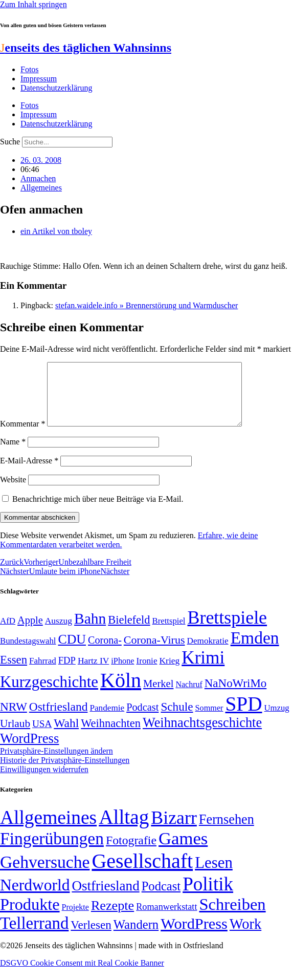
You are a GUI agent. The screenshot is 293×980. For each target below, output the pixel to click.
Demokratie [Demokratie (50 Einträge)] (208, 653)
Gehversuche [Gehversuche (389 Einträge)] (45, 874)
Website (13, 492)
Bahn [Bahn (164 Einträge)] (90, 631)
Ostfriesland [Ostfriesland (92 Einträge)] (59, 719)
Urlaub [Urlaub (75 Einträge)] (15, 736)
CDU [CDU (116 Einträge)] (72, 652)
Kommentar (22, 436)
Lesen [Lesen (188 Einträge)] (214, 875)
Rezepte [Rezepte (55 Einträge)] (112, 918)
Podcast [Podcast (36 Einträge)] (161, 898)
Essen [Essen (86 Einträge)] (14, 672)
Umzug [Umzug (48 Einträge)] (277, 720)
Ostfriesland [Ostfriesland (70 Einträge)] (105, 898)
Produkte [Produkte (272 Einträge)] (30, 917)
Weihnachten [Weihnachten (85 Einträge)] (111, 736)
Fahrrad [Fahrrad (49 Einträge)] (43, 673)
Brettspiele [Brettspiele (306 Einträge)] (228, 630)
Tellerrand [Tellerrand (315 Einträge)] (34, 935)
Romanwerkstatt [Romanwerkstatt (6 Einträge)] (166, 919)
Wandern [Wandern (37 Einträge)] (136, 937)
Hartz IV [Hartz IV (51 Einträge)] (93, 673)
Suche (10, 142)
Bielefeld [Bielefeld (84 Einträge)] (129, 632)
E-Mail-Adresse (29, 473)
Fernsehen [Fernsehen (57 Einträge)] (227, 832)
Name (13, 454)
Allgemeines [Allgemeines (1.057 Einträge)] (48, 830)
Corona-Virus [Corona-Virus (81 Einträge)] (154, 652)
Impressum (39, 79)
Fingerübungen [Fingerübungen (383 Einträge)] (52, 851)
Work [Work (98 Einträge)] (245, 936)
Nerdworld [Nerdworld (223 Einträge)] (35, 897)
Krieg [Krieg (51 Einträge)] (170, 673)
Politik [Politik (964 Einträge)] (208, 896)
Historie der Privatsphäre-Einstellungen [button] (65, 772)
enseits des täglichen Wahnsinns (86, 48)
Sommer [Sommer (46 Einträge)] (209, 720)
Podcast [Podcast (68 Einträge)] (142, 719)
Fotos (30, 69)
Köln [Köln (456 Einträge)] (121, 693)
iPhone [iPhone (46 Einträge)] (122, 673)
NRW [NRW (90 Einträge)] (14, 719)
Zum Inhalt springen (33, 4)
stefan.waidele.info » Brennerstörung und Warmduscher (146, 305)
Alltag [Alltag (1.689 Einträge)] (124, 829)
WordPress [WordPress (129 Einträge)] (29, 751)
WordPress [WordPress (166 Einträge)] (194, 936)
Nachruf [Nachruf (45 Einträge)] (189, 697)
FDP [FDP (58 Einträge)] (67, 673)
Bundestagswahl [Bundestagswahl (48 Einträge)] (28, 653)
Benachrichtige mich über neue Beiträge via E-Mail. (98, 511)
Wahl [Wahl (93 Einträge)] (66, 735)
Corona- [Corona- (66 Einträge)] (105, 652)
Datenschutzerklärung (56, 88)
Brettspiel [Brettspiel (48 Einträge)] (169, 633)
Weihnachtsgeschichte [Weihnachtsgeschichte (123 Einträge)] (202, 735)
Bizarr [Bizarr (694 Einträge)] (174, 830)
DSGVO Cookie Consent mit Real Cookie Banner (82, 975)
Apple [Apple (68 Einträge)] (30, 632)
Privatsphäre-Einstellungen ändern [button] (57, 763)
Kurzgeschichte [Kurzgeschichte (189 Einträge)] (49, 694)
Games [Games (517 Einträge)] (183, 851)
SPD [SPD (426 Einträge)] (244, 716)
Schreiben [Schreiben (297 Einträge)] (232, 917)
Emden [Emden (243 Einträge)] (255, 650)
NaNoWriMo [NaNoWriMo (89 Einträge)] (235, 696)
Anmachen (38, 178)
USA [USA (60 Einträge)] (42, 736)
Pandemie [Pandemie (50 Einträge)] (107, 720)
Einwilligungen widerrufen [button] (44, 782)
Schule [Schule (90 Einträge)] (177, 719)
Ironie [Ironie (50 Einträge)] (146, 673)
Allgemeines (41, 188)
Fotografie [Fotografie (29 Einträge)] (131, 853)
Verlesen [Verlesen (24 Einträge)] (91, 937)
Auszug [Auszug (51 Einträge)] (59, 633)
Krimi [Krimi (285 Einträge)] (203, 670)
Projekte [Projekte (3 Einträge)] (75, 919)
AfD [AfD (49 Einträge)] (8, 633)
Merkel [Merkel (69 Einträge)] (158, 696)
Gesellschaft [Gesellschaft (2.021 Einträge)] (142, 873)
